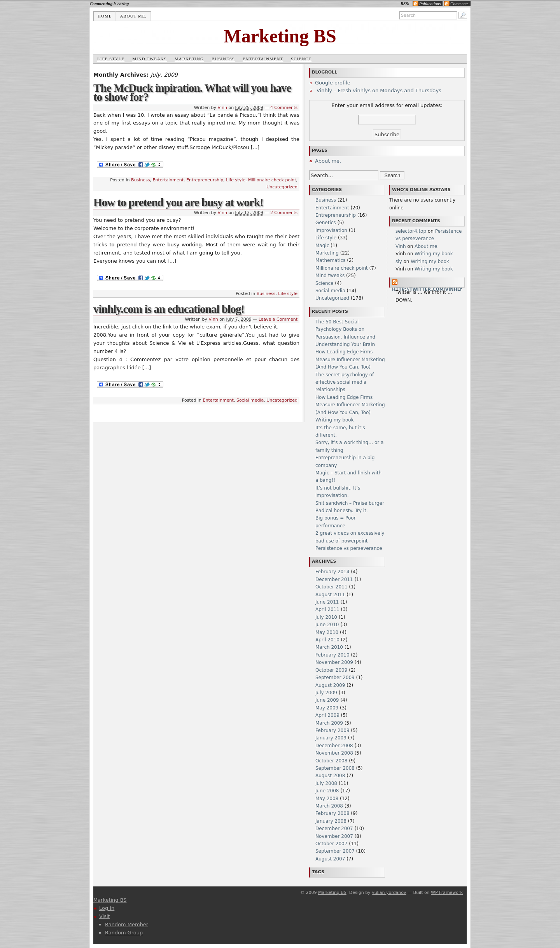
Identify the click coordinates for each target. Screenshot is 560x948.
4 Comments (284, 108)
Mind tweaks (150, 59)
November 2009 (334, 662)
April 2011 (327, 609)
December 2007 (334, 829)
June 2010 (327, 625)
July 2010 (326, 617)
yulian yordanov (389, 893)
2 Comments (284, 213)
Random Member (127, 924)
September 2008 (335, 768)
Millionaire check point (272, 180)
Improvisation (331, 230)
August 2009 (330, 685)
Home (105, 16)
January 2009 (331, 738)
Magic (322, 246)
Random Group (124, 933)
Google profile (333, 83)
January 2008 (331, 821)
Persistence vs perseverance (349, 548)
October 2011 (331, 587)
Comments (459, 4)
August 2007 (330, 859)
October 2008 (331, 761)
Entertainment (263, 59)
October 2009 (331, 670)
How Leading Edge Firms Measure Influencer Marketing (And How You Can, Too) (350, 359)
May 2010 (327, 632)
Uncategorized (282, 187)
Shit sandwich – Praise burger (350, 503)
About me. (133, 16)
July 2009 (326, 693)
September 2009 (335, 678)
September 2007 (335, 851)
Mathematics (330, 260)
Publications (430, 4)
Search (392, 175)
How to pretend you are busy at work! (178, 202)
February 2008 (332, 813)
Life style (111, 59)
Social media (250, 400)
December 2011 (334, 579)
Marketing (189, 59)
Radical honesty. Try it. (342, 511)
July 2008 (326, 783)
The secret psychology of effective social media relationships (345, 382)
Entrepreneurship (205, 180)
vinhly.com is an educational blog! (169, 309)
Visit (105, 916)
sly (399, 262)
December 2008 (334, 746)
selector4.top (411, 231)
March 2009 (329, 723)
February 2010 (332, 655)
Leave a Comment (278, 319)
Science (301, 59)
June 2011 (327, 602)
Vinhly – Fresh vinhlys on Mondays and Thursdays (378, 90)
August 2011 (330, 595)
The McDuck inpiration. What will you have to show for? (192, 93)
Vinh (222, 108)
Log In (107, 908)
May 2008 (327, 799)
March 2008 (329, 806)
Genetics (326, 223)
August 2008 (330, 776)
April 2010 (327, 640)
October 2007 (331, 844)
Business (223, 59)
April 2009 (327, 715)
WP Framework (447, 893)
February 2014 (332, 572)
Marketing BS (280, 36)
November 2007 (334, 836)
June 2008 (327, 791)
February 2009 (332, 730)
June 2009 (327, 700)
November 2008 (334, 753)
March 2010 (329, 647)
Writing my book (335, 420)
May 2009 (327, 708)
